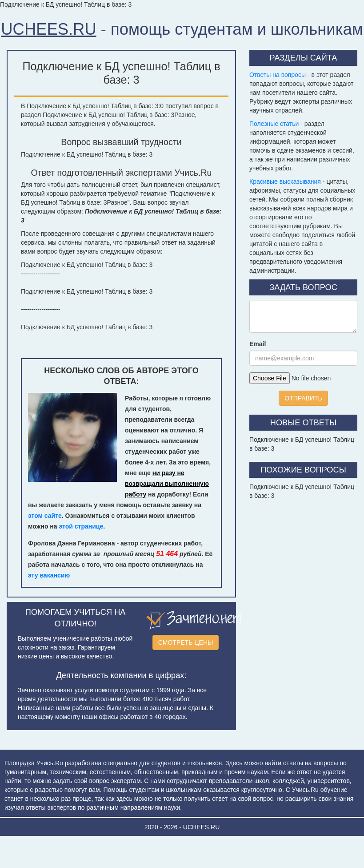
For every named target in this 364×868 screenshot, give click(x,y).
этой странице (81, 526)
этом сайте (45, 516)
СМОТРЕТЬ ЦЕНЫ (186, 642)
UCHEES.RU (48, 29)
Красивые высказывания (285, 182)
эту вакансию (49, 575)
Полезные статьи (274, 124)
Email (258, 344)
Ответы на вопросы (278, 75)
